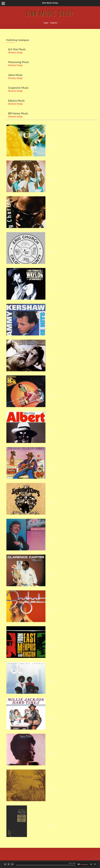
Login (46, 23)
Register (54, 23)
